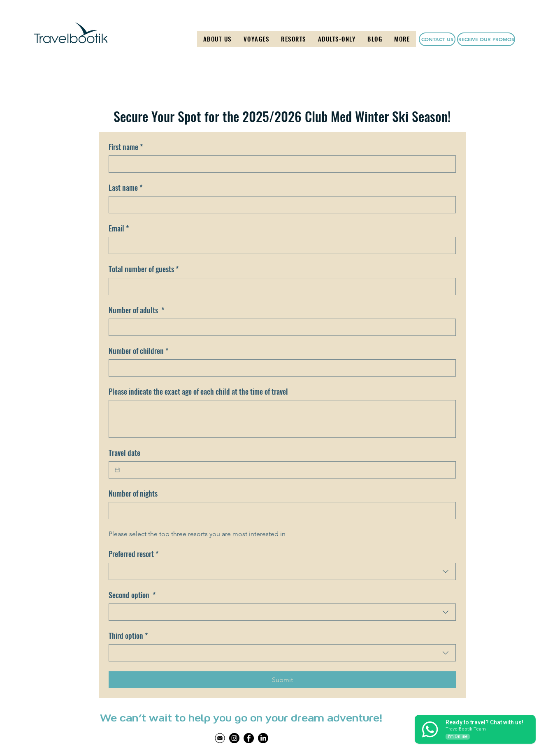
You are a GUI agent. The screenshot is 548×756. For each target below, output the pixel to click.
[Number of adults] (280, 327)
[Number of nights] (280, 511)
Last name (125, 188)
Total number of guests (144, 269)
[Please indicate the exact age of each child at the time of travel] (282, 419)
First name (126, 147)
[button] (256, 39)
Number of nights (133, 494)
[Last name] (280, 205)
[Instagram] (234, 738)
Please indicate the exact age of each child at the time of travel (198, 392)
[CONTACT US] (437, 39)
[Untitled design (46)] (220, 738)
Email (119, 228)
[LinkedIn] (263, 738)
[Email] (280, 245)
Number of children (138, 351)
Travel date (124, 453)
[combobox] (282, 571)
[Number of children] (280, 368)
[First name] (280, 164)
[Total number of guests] (280, 287)
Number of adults (136, 310)
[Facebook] (249, 738)
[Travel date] (117, 470)
